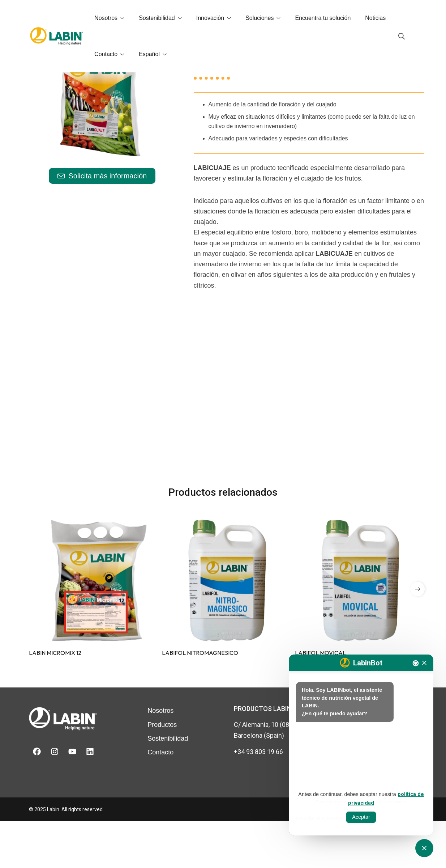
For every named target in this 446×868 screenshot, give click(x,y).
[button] (417, 636)
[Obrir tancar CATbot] (424, 848)
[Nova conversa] (416, 663)
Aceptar (361, 817)
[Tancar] (424, 663)
